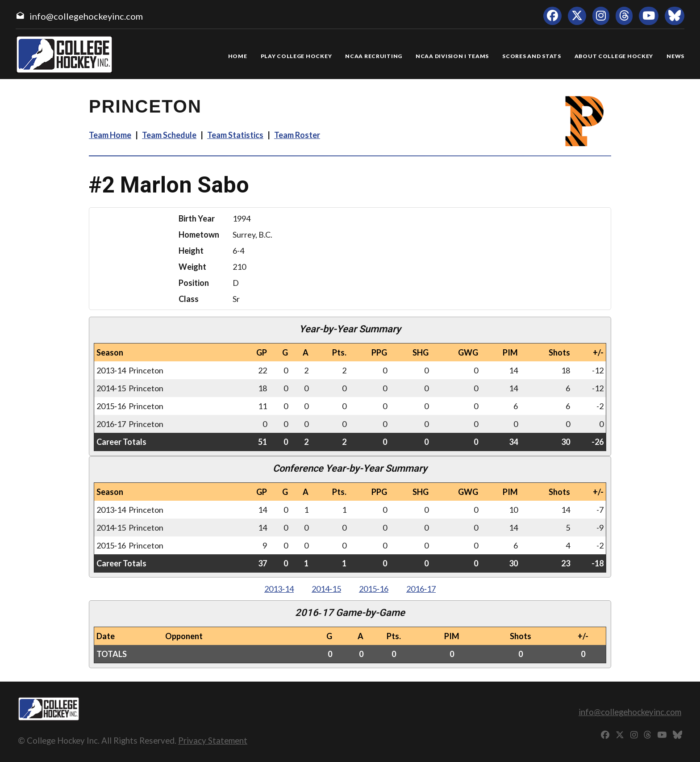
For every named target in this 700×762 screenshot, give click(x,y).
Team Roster (297, 135)
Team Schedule (169, 135)
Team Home (110, 135)
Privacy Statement (213, 740)
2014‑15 (326, 589)
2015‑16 (374, 589)
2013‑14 (279, 589)
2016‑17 (421, 589)
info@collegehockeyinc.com (86, 16)
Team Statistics (235, 135)
